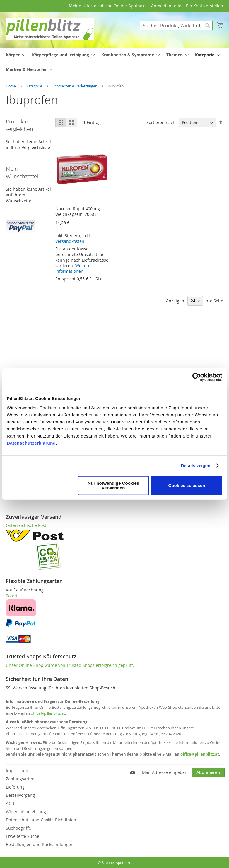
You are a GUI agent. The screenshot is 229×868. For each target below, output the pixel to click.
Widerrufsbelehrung (26, 812)
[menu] (114, 62)
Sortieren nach (161, 122)
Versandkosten (70, 241)
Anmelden (161, 6)
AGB (10, 803)
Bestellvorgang (20, 795)
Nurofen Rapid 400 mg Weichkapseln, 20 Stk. (78, 211)
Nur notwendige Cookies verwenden (113, 485)
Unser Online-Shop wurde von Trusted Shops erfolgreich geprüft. (70, 665)
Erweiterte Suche (23, 836)
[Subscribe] (208, 772)
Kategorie (35, 86)
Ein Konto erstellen (205, 6)
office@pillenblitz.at (48, 713)
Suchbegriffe (18, 828)
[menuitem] (14, 55)
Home (11, 86)
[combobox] (176, 26)
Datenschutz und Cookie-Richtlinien (41, 820)
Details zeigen (195, 466)
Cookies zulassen (187, 485)
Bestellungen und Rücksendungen (40, 844)
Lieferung (15, 787)
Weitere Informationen (73, 268)
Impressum (17, 770)
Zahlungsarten (20, 779)
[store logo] (50, 29)
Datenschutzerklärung (31, 443)
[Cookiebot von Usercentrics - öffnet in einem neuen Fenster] (197, 377)
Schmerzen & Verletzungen (75, 86)
